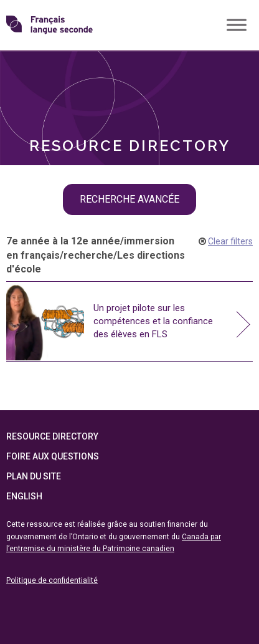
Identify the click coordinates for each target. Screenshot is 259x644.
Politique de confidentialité (52, 580)
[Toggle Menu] (237, 25)
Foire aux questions (53, 457)
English (24, 497)
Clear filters (230, 241)
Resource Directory (52, 437)
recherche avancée (129, 199)
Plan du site (34, 477)
